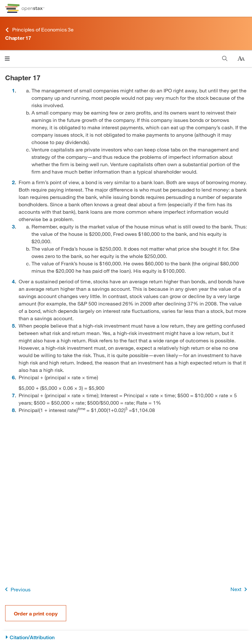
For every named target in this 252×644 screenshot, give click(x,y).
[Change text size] (241, 59)
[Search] (225, 59)
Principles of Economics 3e (39, 30)
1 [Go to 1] (13, 90)
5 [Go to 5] (13, 326)
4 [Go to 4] (13, 281)
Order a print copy (36, 613)
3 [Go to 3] (13, 226)
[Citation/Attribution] (126, 637)
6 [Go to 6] (13, 377)
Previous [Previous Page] (17, 589)
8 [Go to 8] (13, 410)
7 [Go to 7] (13, 395)
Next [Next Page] (240, 589)
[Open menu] (7, 59)
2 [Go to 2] (13, 182)
